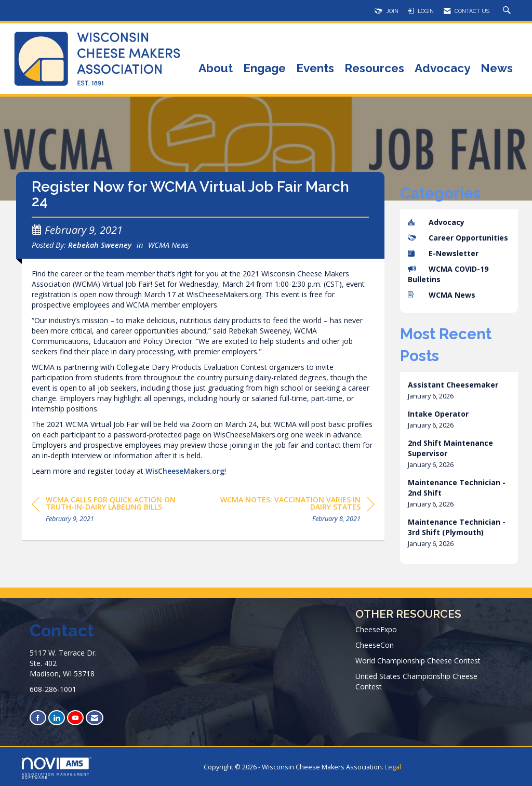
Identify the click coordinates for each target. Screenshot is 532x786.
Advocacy (442, 69)
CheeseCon (375, 645)
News (497, 69)
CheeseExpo (376, 629)
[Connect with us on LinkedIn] (57, 718)
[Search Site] (508, 11)
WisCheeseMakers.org (185, 475)
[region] (297, 515)
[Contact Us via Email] (95, 718)
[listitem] (459, 390)
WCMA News (168, 249)
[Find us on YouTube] (75, 718)
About (216, 69)
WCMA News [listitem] (442, 295)
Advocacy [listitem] (436, 222)
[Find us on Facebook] (38, 718)
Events (315, 69)
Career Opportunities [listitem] (458, 238)
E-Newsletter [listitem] (443, 253)
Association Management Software (57, 768)
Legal (393, 767)
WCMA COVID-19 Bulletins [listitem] (448, 274)
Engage (264, 69)
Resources (374, 69)
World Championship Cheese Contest (418, 661)
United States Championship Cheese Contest (416, 681)
